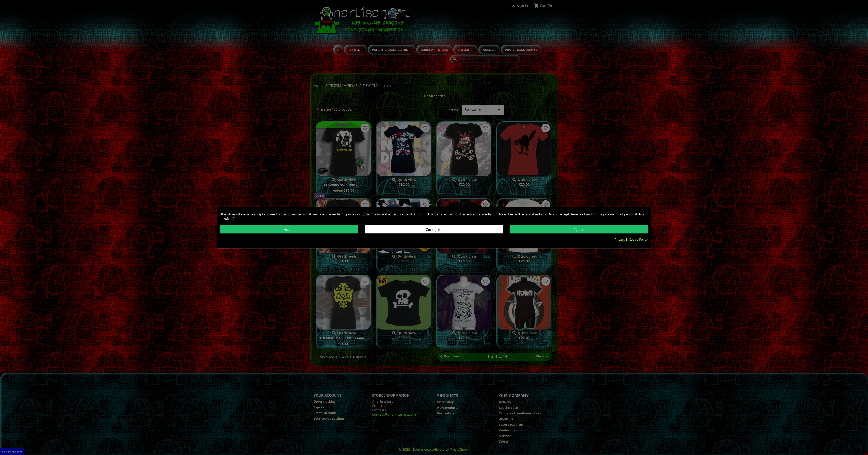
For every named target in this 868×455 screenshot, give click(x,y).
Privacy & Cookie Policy (631, 239)
